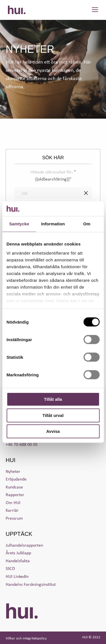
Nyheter (13, 471)
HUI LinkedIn (17, 576)
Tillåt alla (53, 399)
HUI (17, 10)
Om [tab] (87, 224)
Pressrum (14, 518)
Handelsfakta (18, 561)
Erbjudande (16, 479)
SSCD (10, 568)
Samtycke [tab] (19, 224)
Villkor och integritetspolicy (26, 638)
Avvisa (53, 431)
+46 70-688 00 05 (22, 444)
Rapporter (15, 494)
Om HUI (13, 502)
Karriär (12, 510)
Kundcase (14, 487)
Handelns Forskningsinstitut (31, 584)
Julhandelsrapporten (24, 545)
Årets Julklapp (18, 553)
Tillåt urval (53, 415)
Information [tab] (53, 224)
